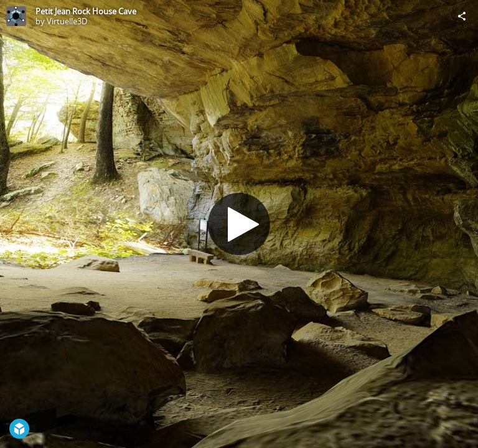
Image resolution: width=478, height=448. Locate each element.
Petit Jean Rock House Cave (86, 11)
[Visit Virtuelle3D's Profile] (16, 16)
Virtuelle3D (67, 21)
